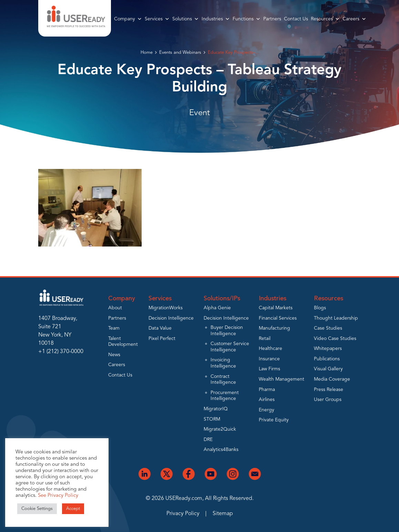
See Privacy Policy (58, 496)
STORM (212, 419)
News (114, 355)
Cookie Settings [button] (37, 509)
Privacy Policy (183, 514)
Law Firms (269, 369)
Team (114, 328)
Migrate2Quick (220, 429)
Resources (325, 19)
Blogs (320, 308)
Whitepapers (328, 349)
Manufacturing (274, 328)
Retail (265, 339)
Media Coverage (332, 379)
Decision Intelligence (171, 318)
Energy (267, 410)
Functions (247, 19)
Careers (354, 19)
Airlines (267, 400)
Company (128, 19)
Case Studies (328, 328)
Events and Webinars (180, 53)
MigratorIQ (216, 409)
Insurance (269, 359)
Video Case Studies (335, 339)
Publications (327, 359)
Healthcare (270, 349)
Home (147, 53)
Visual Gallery (328, 369)
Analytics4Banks (221, 450)
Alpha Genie (217, 308)
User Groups (328, 400)
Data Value (160, 328)
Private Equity (274, 420)
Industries (216, 19)
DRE (208, 440)
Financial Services (278, 318)
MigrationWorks (166, 308)
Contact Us (296, 19)
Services (157, 19)
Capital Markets (276, 308)
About (115, 308)
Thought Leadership (336, 318)
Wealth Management (282, 379)
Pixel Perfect (162, 339)
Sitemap (223, 514)
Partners (272, 19)
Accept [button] (73, 509)
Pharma (267, 390)
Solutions (186, 19)
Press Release (329, 390)
